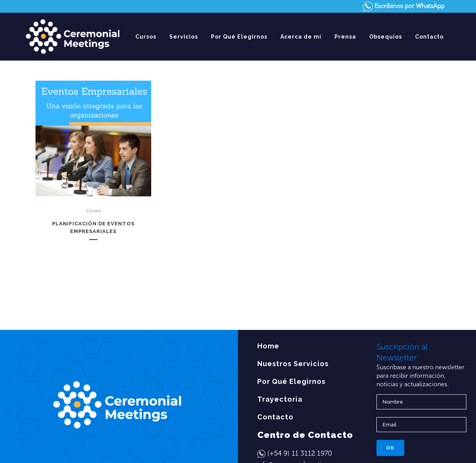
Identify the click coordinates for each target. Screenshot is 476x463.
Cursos (93, 211)
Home (268, 346)
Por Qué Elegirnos (291, 381)
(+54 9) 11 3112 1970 (300, 453)
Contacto (275, 417)
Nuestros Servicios (293, 364)
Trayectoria (280, 399)
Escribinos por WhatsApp (404, 6)
